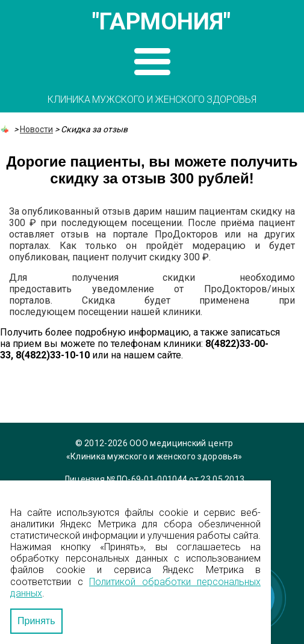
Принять (36, 621)
